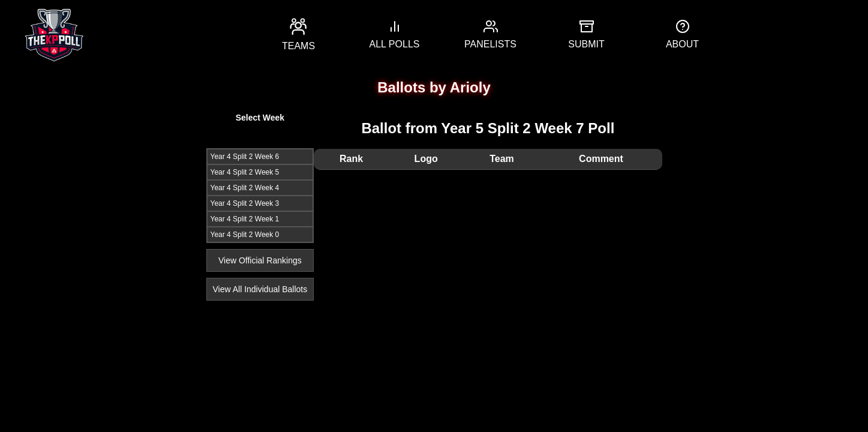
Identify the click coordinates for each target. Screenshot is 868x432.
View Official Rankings (260, 260)
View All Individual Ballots (260, 289)
